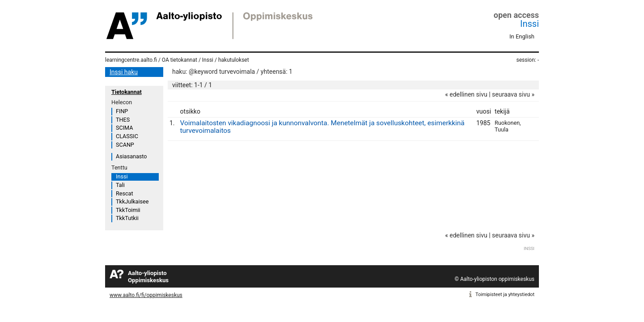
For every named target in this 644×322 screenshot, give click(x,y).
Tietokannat (127, 92)
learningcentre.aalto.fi (131, 60)
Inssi (530, 24)
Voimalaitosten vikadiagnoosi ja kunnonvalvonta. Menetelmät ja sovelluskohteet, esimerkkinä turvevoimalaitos (322, 127)
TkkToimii (128, 210)
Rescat (125, 193)
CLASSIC (127, 136)
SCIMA (124, 128)
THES (123, 120)
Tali (120, 185)
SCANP (125, 145)
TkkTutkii (127, 218)
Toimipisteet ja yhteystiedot (505, 294)
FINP (122, 111)
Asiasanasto (131, 156)
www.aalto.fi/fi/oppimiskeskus (146, 295)
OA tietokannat (180, 60)
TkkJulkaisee (132, 201)
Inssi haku (124, 72)
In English (522, 36)
